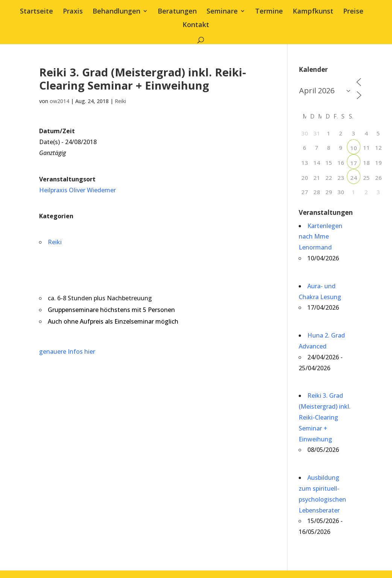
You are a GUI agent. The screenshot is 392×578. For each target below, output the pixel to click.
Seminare (222, 12)
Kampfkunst (313, 12)
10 (354, 148)
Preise (353, 12)
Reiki (120, 101)
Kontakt (196, 25)
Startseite (36, 12)
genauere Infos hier (67, 351)
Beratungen (177, 12)
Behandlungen (116, 12)
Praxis (73, 12)
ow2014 (59, 101)
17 (354, 163)
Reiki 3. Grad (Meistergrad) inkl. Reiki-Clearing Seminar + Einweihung (325, 417)
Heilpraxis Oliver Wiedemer (77, 190)
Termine (269, 12)
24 (354, 178)
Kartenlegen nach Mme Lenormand (321, 237)
